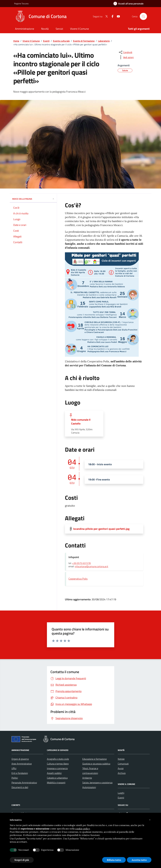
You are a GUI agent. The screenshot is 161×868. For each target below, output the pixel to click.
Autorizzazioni (89, 787)
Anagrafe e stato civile (58, 759)
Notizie (121, 759)
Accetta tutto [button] (139, 860)
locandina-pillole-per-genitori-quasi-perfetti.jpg (101, 529)
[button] (150, 820)
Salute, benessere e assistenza (97, 783)
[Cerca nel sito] (143, 16)
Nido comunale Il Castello (81, 422)
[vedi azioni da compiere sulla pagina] (126, 57)
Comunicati (123, 764)
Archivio (122, 773)
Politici (15, 778)
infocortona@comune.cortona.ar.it (91, 567)
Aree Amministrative (22, 764)
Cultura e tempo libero (58, 764)
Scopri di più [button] (22, 860)
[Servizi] (59, 29)
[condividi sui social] (125, 52)
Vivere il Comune (31, 41)
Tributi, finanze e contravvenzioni (90, 771)
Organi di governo (20, 759)
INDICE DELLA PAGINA (33, 199)
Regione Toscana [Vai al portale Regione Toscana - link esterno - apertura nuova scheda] (21, 3)
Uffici (14, 768)
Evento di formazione (84, 41)
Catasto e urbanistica (57, 778)
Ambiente (87, 778)
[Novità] (45, 29)
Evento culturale (61, 41)
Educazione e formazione (95, 759)
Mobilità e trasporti (56, 783)
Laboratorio (104, 41)
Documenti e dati (20, 787)
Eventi (46, 41)
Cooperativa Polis (78, 579)
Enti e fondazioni (20, 773)
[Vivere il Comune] (79, 29)
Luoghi (121, 793)
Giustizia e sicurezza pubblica (96, 764)
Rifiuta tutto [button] (114, 860)
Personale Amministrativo (24, 783)
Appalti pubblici (54, 773)
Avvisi (121, 768)
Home (16, 41)
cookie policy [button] (83, 829)
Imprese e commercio (57, 768)
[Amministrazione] (25, 29)
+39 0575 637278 (81, 563)
